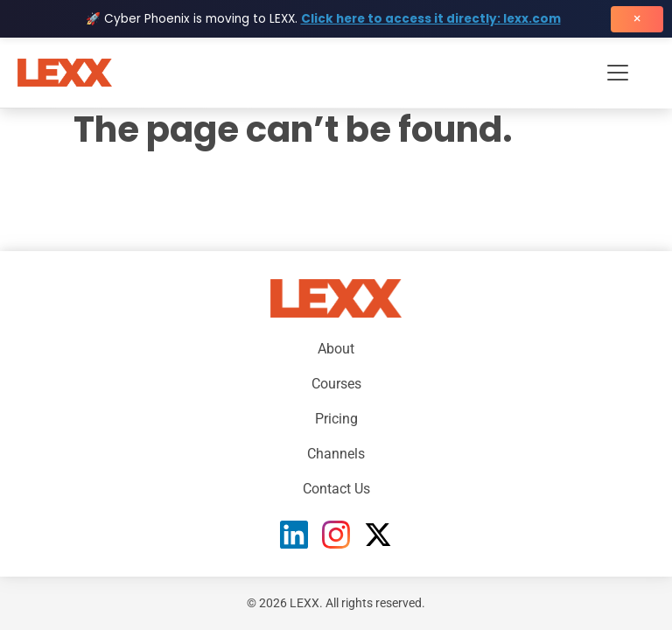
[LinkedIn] (294, 535)
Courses (336, 384)
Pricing (336, 419)
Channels (336, 454)
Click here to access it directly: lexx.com (431, 19)
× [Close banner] (637, 19)
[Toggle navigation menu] (618, 73)
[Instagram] (336, 535)
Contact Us (336, 489)
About (336, 349)
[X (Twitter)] (378, 535)
